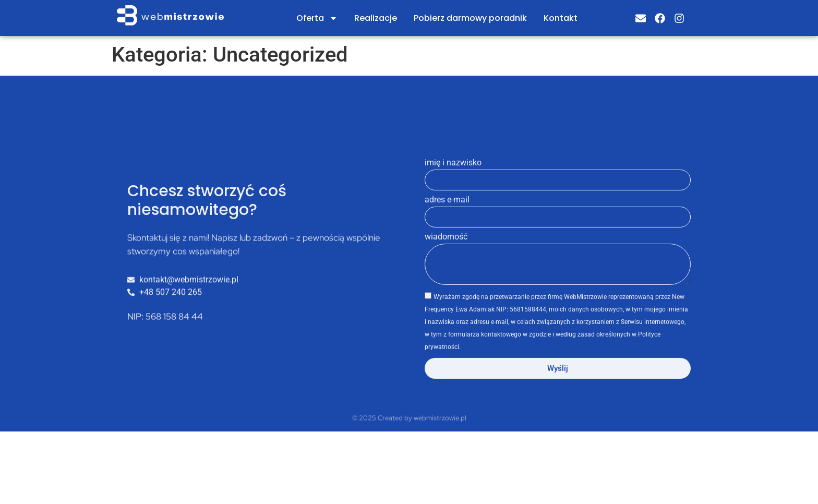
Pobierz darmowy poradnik (470, 18)
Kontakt (561, 18)
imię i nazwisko (453, 184)
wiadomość (446, 259)
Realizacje (376, 18)
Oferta (317, 18)
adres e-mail (447, 221)
